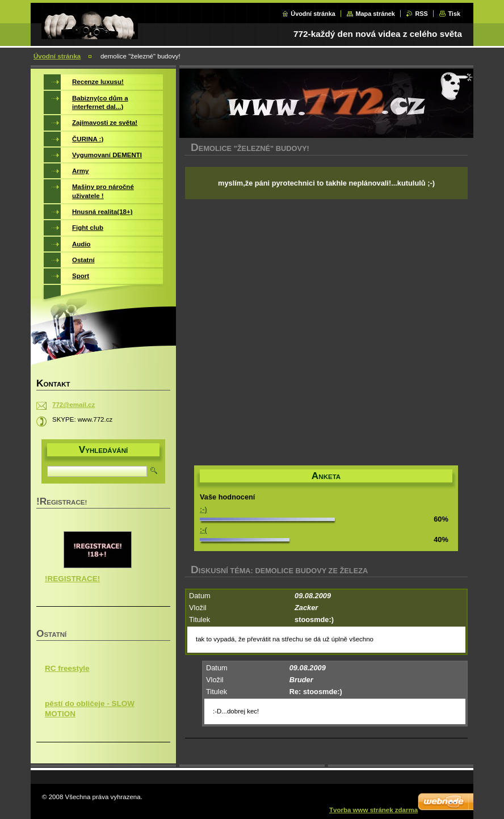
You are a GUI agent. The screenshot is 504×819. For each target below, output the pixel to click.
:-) (203, 509)
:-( (203, 530)
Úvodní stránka (313, 14)
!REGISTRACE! (72, 579)
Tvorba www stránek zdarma (373, 810)
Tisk (454, 14)
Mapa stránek (375, 14)
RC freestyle (67, 668)
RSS (421, 14)
